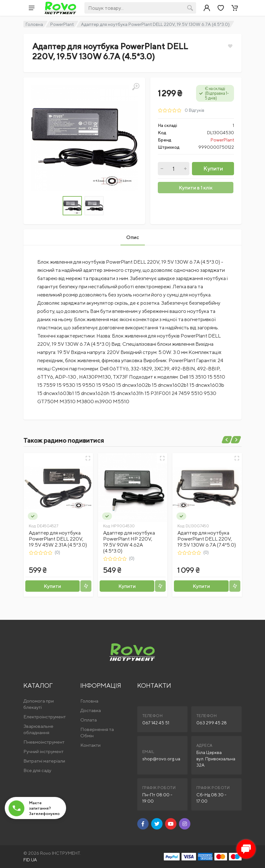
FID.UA (30, 860)
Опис (133, 237)
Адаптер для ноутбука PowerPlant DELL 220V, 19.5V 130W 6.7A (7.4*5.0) (207, 539)
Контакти (90, 745)
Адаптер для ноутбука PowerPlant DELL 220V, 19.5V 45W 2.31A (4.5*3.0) (58, 539)
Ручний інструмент (43, 751)
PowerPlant (62, 24)
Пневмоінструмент (44, 742)
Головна (34, 24)
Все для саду (37, 770)
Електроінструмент (45, 717)
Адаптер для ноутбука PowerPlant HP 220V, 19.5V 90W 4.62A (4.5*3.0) (129, 542)
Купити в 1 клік (196, 188)
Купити (213, 168)
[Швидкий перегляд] (88, 458)
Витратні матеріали (44, 761)
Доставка (91, 710)
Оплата (89, 720)
